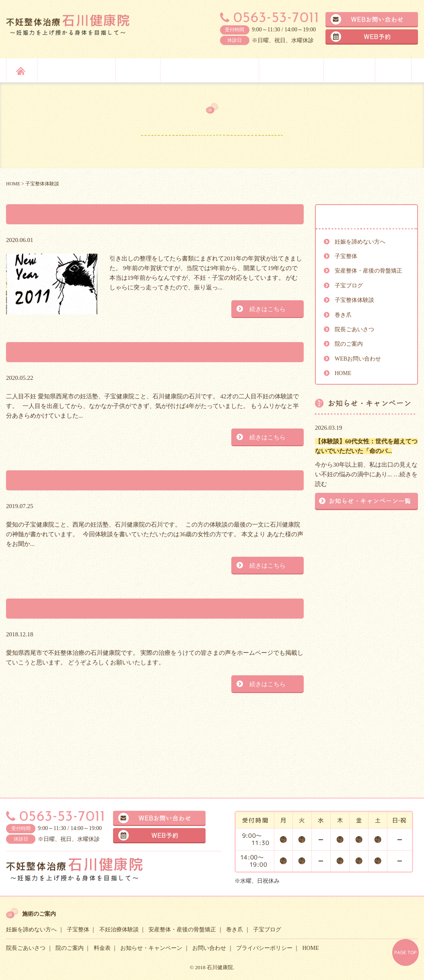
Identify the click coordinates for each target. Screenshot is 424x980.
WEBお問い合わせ (358, 359)
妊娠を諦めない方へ (75, 70)
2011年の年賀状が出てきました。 (91, 214)
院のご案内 (348, 70)
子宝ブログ (349, 286)
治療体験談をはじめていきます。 (91, 608)
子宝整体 (137, 70)
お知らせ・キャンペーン (151, 948)
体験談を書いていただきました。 (91, 480)
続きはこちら (268, 309)
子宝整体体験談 (354, 300)
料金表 (393, 70)
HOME (343, 373)
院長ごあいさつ (290, 70)
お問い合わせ (209, 948)
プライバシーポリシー (264, 948)
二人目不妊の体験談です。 (74, 352)
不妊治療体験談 (119, 930)
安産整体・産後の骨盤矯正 (209, 70)
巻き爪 (343, 315)
